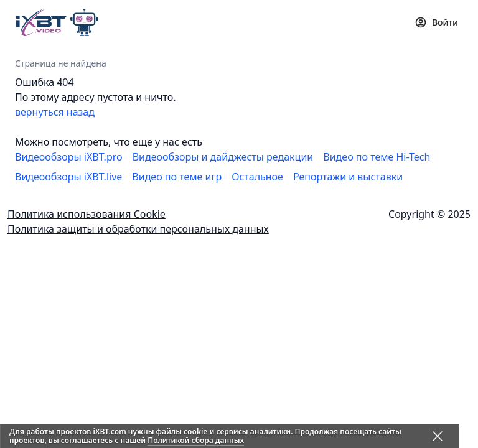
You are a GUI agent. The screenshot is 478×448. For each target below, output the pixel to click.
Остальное (257, 177)
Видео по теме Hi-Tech (377, 157)
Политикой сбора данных (196, 440)
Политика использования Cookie (87, 214)
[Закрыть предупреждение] (438, 436)
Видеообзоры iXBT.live (68, 177)
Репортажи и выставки (348, 177)
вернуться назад (55, 112)
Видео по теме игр (177, 177)
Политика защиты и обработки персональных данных (138, 229)
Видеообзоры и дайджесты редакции (223, 157)
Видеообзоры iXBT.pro (69, 157)
